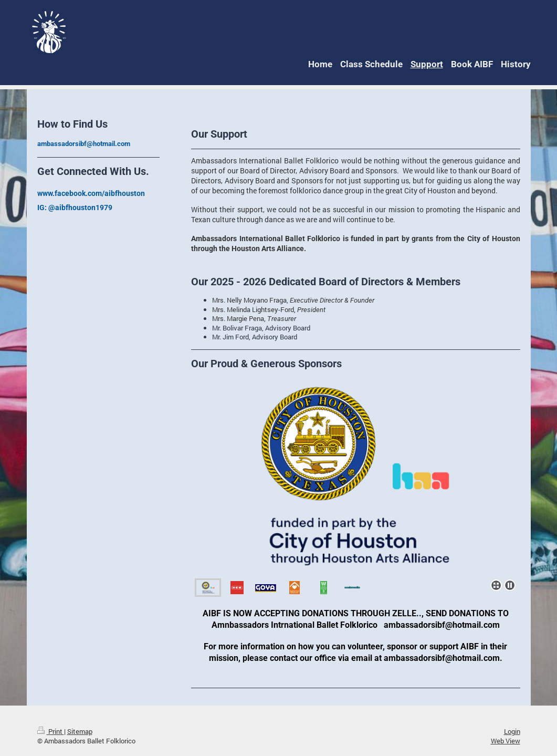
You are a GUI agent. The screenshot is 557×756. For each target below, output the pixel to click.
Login (512, 731)
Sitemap (80, 731)
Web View (506, 741)
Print (51, 731)
